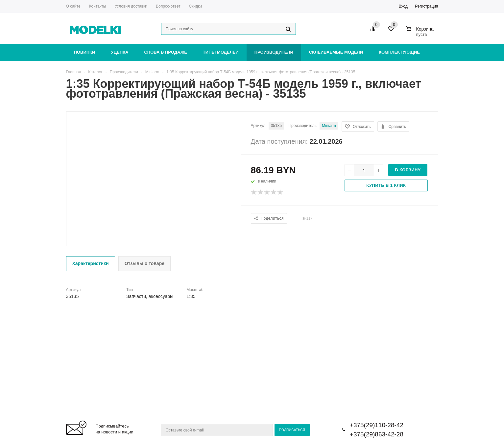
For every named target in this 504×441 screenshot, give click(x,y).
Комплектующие (399, 52)
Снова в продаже (165, 52)
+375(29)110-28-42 (377, 425)
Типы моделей (221, 52)
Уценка (120, 52)
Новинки (85, 52)
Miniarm (329, 126)
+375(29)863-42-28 (377, 434)
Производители (274, 52)
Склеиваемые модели (336, 52)
